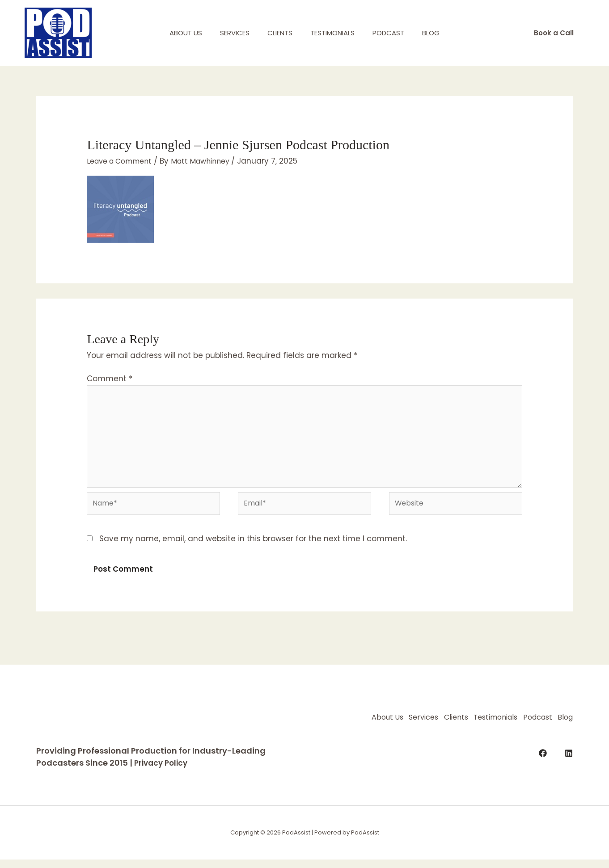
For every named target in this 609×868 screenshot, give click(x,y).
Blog (442, 33)
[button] (554, 33)
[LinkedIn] (569, 771)
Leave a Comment (123, 161)
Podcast (395, 33)
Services (228, 33)
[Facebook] (543, 771)
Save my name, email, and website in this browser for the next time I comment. (253, 547)
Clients (278, 33)
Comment (110, 379)
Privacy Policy (163, 771)
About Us (175, 33)
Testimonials (335, 33)
